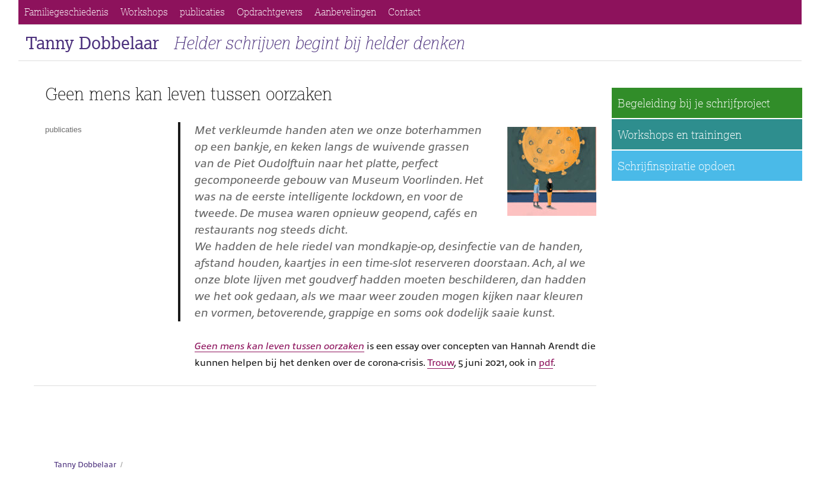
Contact (404, 12)
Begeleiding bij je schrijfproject (694, 103)
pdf (546, 363)
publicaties (202, 12)
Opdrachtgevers (270, 12)
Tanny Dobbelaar (92, 43)
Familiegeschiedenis (66, 12)
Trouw (441, 363)
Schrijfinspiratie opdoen (676, 166)
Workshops (144, 12)
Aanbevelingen (345, 12)
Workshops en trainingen (680, 134)
